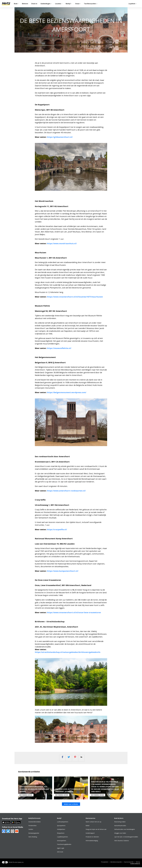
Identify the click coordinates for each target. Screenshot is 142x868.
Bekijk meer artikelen (71, 805)
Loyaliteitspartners (62, 838)
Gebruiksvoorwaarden (116, 863)
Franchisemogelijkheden (64, 845)
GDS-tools (60, 853)
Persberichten (32, 826)
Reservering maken (120, 822)
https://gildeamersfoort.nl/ (60, 137)
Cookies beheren (135, 864)
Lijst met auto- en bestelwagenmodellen (126, 838)
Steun (78, 4)
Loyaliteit (133, 4)
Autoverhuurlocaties (120, 826)
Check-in (34, 4)
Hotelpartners (61, 830)
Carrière (31, 830)
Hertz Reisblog (33, 838)
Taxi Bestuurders (91, 4)
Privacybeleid (105, 863)
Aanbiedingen (46, 4)
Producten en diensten (92, 838)
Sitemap (138, 863)
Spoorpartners (61, 826)
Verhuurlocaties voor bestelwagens (125, 830)
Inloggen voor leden (120, 834)
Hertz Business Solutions (122, 841)
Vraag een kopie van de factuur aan (96, 830)
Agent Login (61, 849)
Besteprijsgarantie (34, 834)
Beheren (25, 4)
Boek (16, 4)
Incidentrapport (90, 834)
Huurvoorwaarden (129, 863)
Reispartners (61, 834)
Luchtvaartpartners (63, 822)
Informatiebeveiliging (92, 841)
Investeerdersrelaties (35, 822)
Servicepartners (62, 841)
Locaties (59, 4)
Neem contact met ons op (93, 822)
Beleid (87, 826)
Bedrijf (69, 4)
